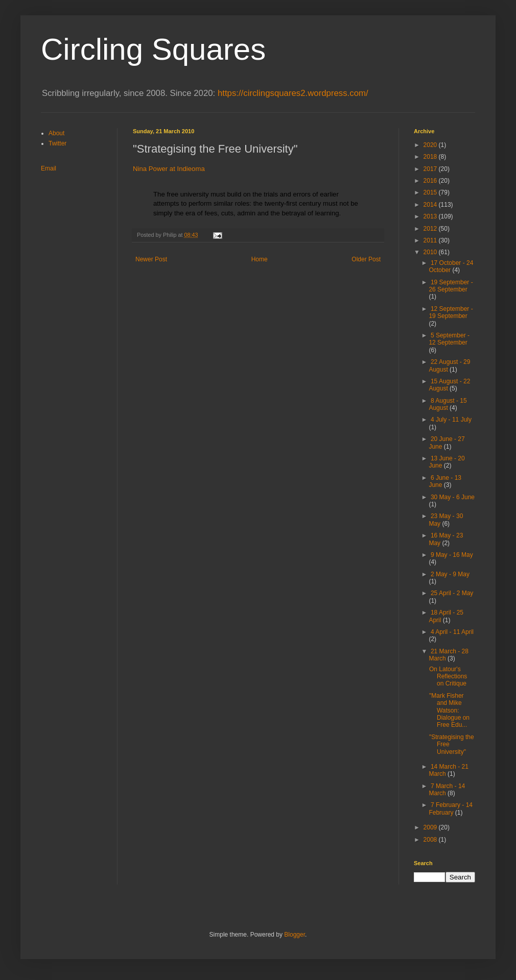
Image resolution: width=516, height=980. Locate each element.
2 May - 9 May (450, 574)
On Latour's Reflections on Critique (448, 677)
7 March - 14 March (447, 790)
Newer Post (151, 259)
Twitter (57, 143)
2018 (431, 157)
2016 (431, 181)
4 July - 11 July (451, 420)
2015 (431, 192)
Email (49, 168)
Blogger (295, 935)
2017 (431, 169)
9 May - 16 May (452, 555)
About (56, 133)
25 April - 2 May (452, 593)
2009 (431, 827)
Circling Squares (153, 49)
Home (260, 259)
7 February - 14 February (451, 808)
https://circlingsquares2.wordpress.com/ (293, 93)
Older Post (366, 259)
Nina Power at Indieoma (169, 169)
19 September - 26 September (451, 286)
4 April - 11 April (452, 632)
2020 (431, 145)
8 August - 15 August (448, 404)
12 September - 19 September (451, 312)
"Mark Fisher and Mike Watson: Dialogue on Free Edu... (449, 710)
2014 (431, 205)
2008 (431, 840)
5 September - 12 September (449, 339)
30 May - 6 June (453, 497)
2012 (431, 229)
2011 (431, 240)
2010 (431, 252)
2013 (431, 216)
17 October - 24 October (451, 266)
